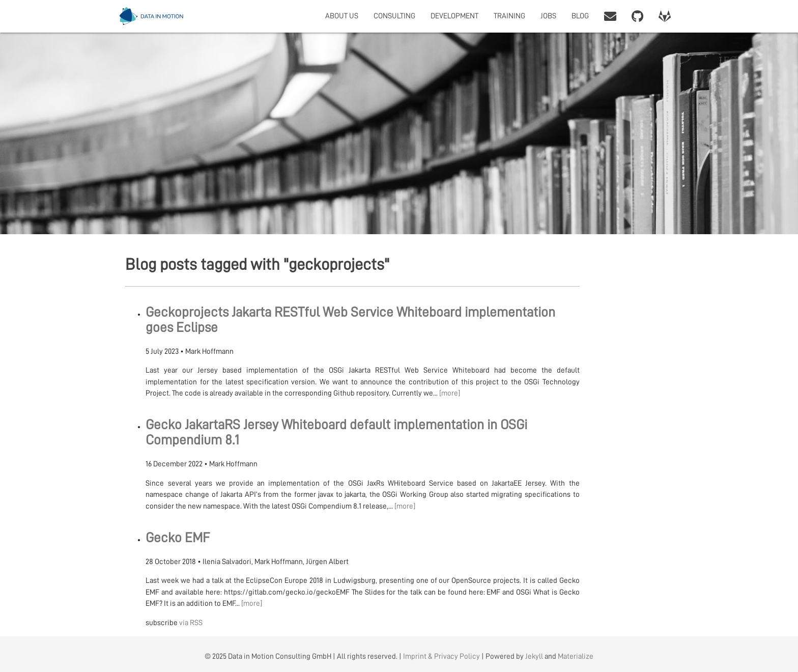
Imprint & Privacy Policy (441, 656)
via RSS (191, 623)
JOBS (548, 16)
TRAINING (509, 16)
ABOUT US (342, 16)
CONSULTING (394, 16)
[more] (450, 393)
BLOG (580, 16)
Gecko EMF (178, 538)
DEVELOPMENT (454, 16)
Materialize (576, 656)
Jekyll (534, 656)
